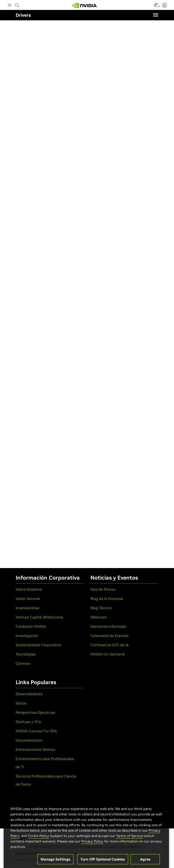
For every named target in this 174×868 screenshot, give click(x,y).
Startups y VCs (28, 722)
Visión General (28, 599)
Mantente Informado (108, 626)
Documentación (29, 740)
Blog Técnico (101, 608)
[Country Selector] (156, 6)
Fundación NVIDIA (31, 626)
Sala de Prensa (103, 589)
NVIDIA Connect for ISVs (36, 731)
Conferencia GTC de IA (110, 645)
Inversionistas (27, 608)
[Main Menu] (10, 5)
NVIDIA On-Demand (108, 654)
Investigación (27, 636)
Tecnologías (26, 654)
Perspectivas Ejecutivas (35, 712)
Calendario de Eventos (109, 636)
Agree (145, 862)
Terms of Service (129, 839)
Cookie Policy (38, 839)
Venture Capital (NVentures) (39, 617)
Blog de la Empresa (107, 599)
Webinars (98, 617)
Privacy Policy (92, 844)
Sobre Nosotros (29, 589)
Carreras (23, 663)
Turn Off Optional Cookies (103, 862)
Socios (21, 703)
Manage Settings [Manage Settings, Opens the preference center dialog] (55, 862)
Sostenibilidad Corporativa (38, 645)
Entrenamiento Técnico (35, 749)
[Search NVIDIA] (18, 4)
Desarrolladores (29, 694)
